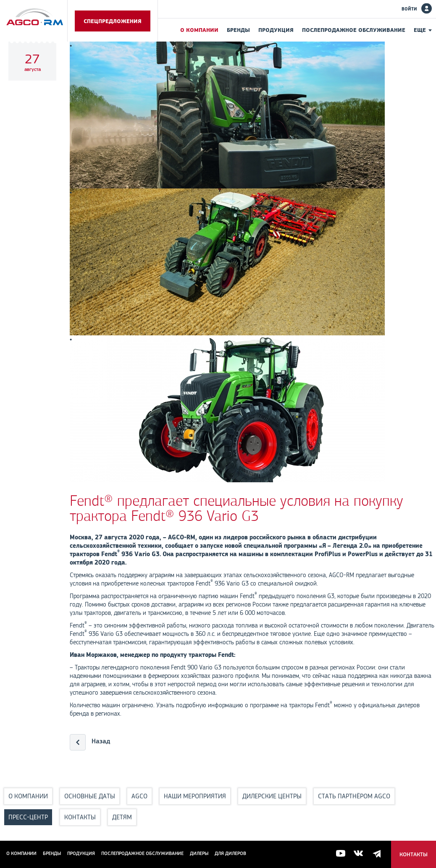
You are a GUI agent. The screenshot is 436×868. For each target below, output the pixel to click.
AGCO (139, 796)
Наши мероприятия (195, 796)
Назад (101, 741)
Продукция (276, 30)
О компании (199, 30)
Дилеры (199, 853)
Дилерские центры (272, 796)
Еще (420, 30)
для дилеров (230, 853)
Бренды (238, 30)
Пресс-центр (28, 817)
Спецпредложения (113, 21)
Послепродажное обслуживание (354, 30)
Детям (122, 817)
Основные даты (90, 796)
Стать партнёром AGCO (354, 796)
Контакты (80, 817)
